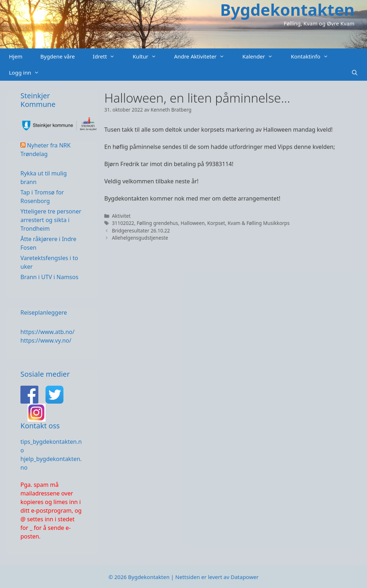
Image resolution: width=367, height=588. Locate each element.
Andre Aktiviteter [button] (204, 57)
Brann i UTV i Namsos (49, 277)
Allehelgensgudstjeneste (140, 238)
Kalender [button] (262, 57)
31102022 (123, 223)
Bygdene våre (57, 56)
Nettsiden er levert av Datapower (217, 577)
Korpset (216, 223)
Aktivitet (121, 216)
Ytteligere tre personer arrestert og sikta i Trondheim (51, 220)
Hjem (16, 56)
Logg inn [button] (28, 73)
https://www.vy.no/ (46, 340)
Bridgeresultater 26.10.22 (141, 231)
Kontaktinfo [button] (314, 57)
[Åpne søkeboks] (355, 73)
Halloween (193, 223)
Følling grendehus (158, 223)
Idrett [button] (108, 57)
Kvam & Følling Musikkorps (259, 223)
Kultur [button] (149, 57)
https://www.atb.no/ (47, 332)
